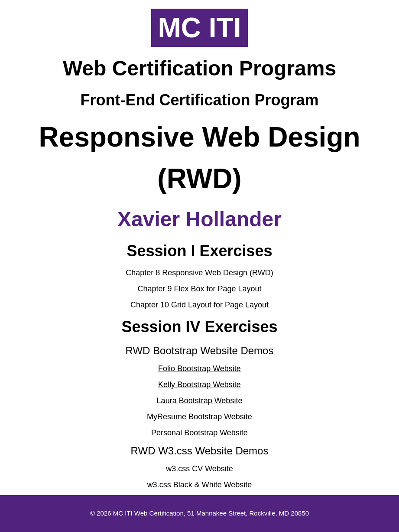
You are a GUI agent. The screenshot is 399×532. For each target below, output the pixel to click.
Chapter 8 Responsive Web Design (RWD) (199, 273)
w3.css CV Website (199, 469)
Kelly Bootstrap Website (199, 385)
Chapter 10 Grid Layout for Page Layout (199, 305)
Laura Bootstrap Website (200, 401)
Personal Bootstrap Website (199, 433)
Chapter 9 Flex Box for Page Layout (199, 289)
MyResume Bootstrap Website (199, 417)
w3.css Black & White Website (200, 485)
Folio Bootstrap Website (199, 369)
